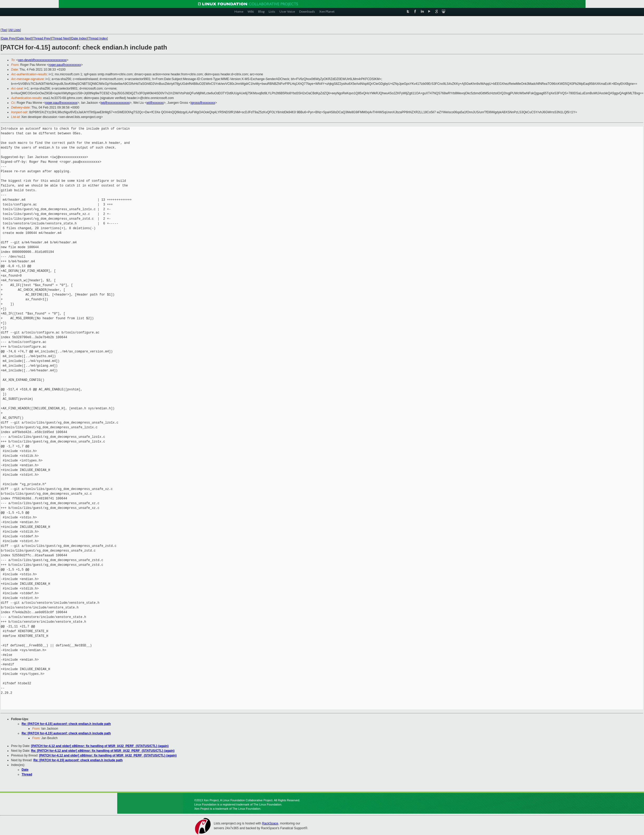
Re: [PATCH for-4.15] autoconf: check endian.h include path (66, 724)
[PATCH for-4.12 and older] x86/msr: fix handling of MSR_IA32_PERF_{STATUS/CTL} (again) (100, 746)
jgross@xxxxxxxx (203, 103)
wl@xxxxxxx (155, 103)
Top (4, 30)
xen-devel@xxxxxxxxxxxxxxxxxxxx (42, 60)
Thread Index (98, 38)
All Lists (15, 30)
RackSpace (270, 823)
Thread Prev (42, 38)
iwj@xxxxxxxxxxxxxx (115, 103)
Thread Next (61, 38)
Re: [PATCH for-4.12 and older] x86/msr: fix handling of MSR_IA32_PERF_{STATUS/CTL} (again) (103, 751)
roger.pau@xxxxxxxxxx (65, 65)
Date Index (79, 38)
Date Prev (8, 38)
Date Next (24, 38)
